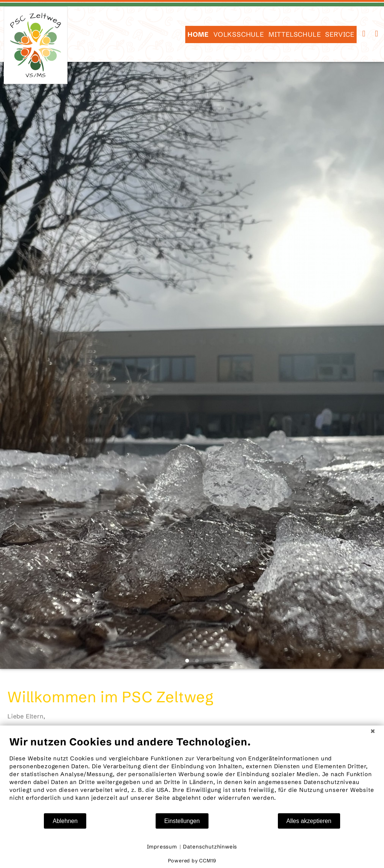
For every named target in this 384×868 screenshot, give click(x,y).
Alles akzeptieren (309, 821)
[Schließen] (373, 731)
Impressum (162, 847)
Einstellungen (182, 821)
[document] (192, 774)
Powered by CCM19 (192, 861)
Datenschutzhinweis (210, 847)
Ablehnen (65, 821)
